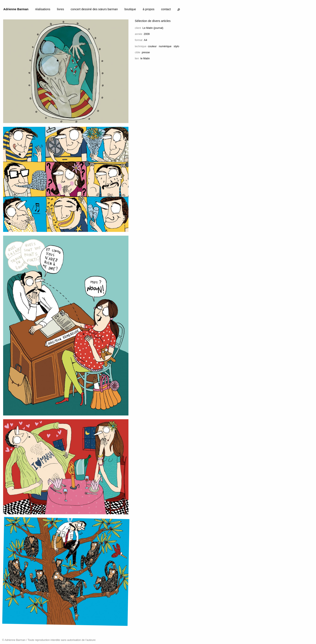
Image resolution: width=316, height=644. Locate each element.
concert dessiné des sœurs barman (94, 9)
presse (146, 52)
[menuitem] (16, 10)
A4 (146, 40)
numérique (165, 46)
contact (166, 9)
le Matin (145, 58)
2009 (147, 34)
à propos (148, 9)
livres (61, 9)
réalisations (43, 9)
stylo (176, 46)
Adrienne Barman (16, 9)
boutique (130, 9)
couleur (152, 46)
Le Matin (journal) (153, 28)
